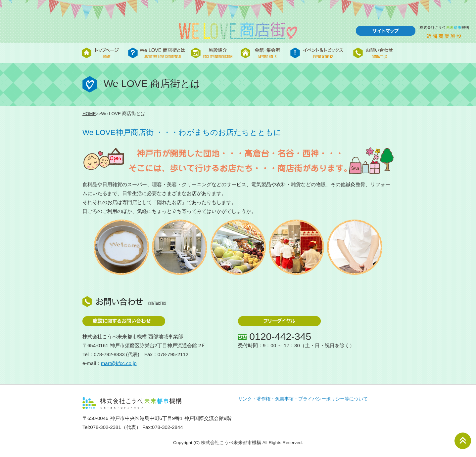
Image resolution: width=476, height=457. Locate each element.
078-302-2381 (105, 427)
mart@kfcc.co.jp (119, 363)
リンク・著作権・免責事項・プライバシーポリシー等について (303, 399)
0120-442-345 (280, 336)
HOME (89, 114)
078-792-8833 (109, 354)
